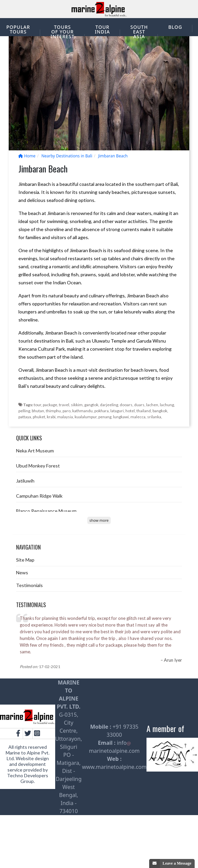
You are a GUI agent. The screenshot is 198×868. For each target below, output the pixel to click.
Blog (175, 27)
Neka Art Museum (35, 451)
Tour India (103, 29)
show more (99, 520)
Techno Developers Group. (28, 778)
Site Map (25, 560)
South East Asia (139, 32)
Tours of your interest (63, 32)
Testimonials (29, 585)
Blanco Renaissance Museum (46, 511)
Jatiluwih (25, 481)
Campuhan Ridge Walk (39, 496)
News (22, 572)
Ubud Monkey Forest (38, 466)
